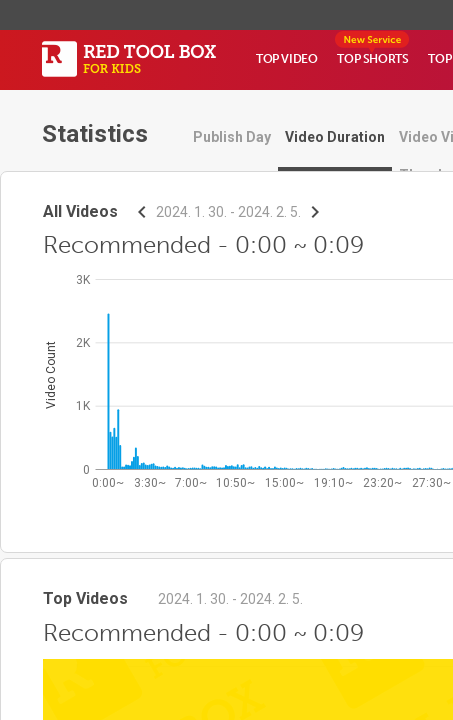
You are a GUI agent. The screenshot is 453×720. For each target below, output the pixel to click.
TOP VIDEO (286, 59)
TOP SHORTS (372, 59)
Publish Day (232, 137)
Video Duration (335, 137)
